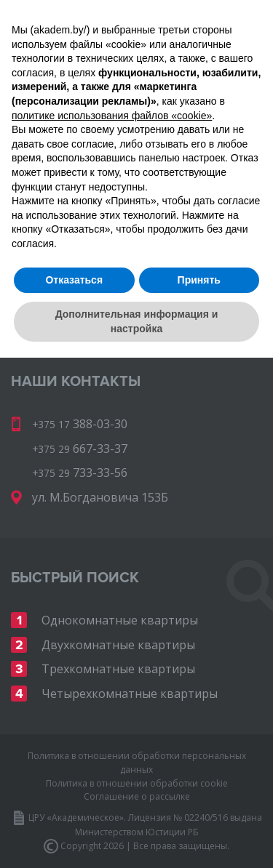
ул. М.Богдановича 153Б (100, 497)
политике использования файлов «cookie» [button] (112, 625)
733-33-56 (193, 113)
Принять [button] (199, 789)
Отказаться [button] (74, 789)
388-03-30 (178, 93)
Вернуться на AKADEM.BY (75, 305)
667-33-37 (88, 113)
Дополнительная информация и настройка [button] (137, 832)
